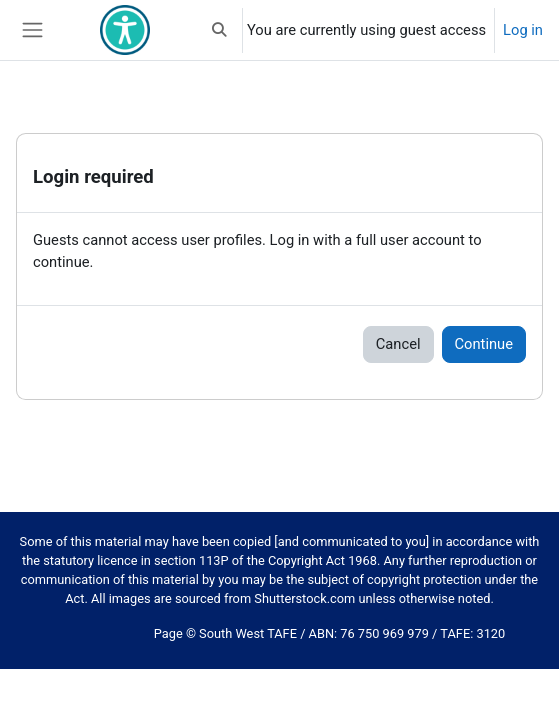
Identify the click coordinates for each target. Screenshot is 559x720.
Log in (523, 30)
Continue (484, 344)
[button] (220, 30)
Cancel (398, 344)
